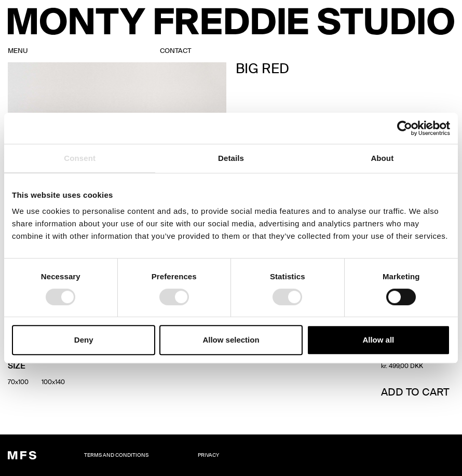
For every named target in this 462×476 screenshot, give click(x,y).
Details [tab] (231, 158)
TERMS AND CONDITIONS (116, 455)
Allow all (378, 340)
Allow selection (231, 340)
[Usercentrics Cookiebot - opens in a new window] (405, 128)
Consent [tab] (80, 158)
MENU (18, 51)
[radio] (18, 382)
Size (16, 367)
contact (175, 51)
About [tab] (382, 158)
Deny (84, 340)
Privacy (208, 455)
